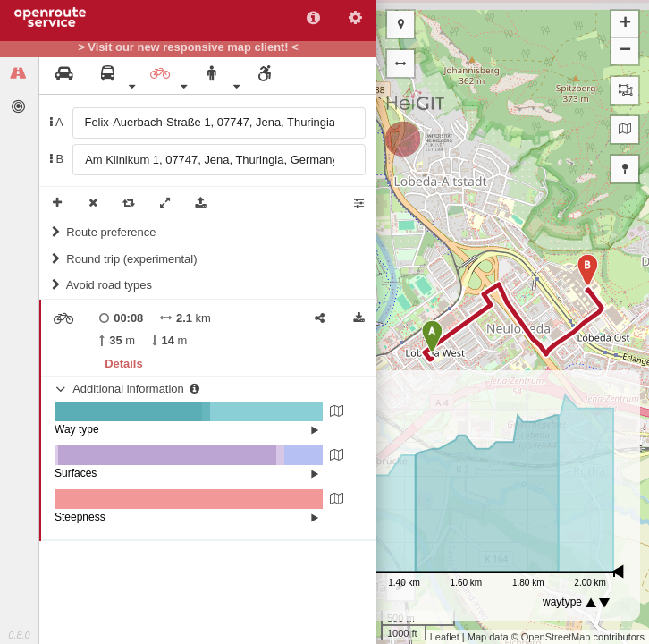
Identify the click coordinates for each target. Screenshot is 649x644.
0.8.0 (19, 635)
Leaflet (445, 637)
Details (123, 364)
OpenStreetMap (556, 637)
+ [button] (625, 24)
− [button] (625, 51)
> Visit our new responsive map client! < (188, 47)
